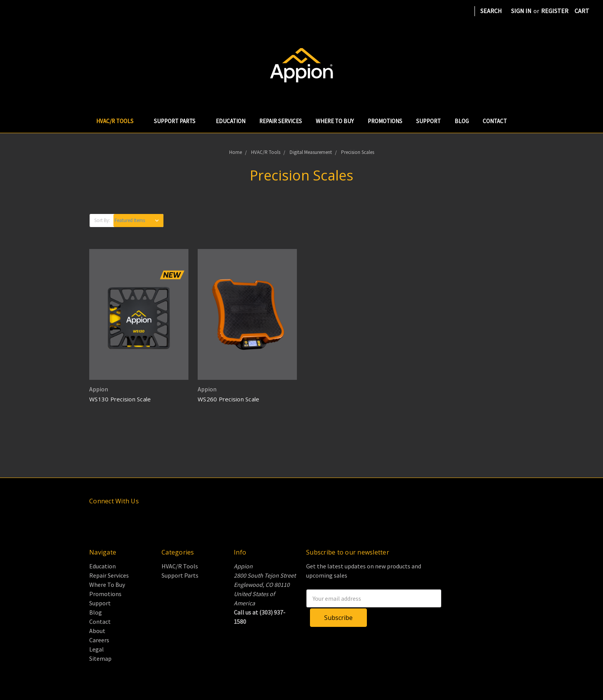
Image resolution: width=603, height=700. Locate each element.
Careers (99, 640)
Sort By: (102, 220)
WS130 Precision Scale (120, 399)
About (97, 631)
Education (231, 121)
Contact (495, 121)
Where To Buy (335, 121)
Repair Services (281, 121)
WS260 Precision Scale (228, 399)
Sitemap (100, 658)
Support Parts (178, 121)
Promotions (385, 121)
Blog (462, 121)
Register (555, 11)
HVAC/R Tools (118, 121)
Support (428, 121)
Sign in (521, 11)
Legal (97, 649)
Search (491, 11)
